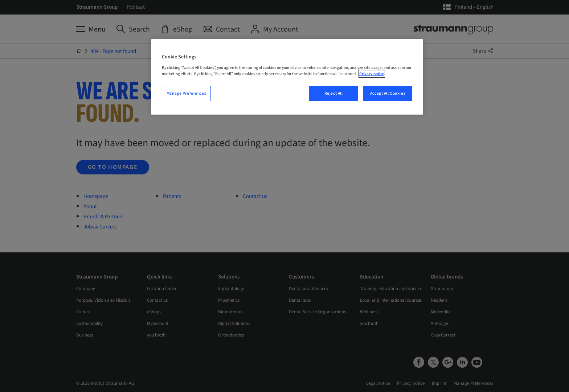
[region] (287, 77)
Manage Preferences (186, 93)
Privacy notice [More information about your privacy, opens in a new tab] (372, 74)
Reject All (334, 93)
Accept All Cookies (388, 93)
